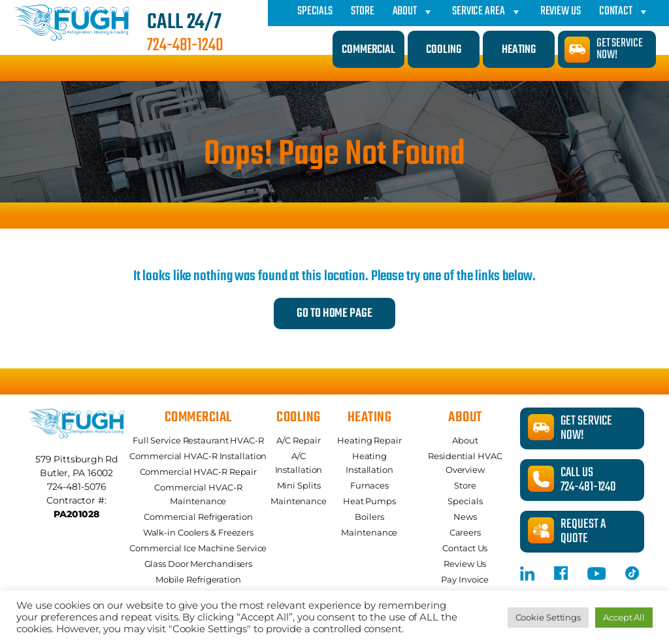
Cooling (443, 50)
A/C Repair (298, 440)
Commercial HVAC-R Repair (199, 472)
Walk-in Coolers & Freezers (198, 532)
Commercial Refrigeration (198, 517)
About (413, 11)
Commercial (368, 50)
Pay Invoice (465, 579)
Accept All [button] (624, 617)
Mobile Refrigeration (198, 579)
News (465, 517)
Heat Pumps (369, 501)
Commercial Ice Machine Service (198, 548)
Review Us (561, 11)
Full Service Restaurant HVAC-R (198, 440)
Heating (519, 50)
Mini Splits (299, 485)
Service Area (487, 11)
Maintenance (299, 501)
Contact (624, 11)
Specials (315, 11)
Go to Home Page (334, 314)
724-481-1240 (185, 46)
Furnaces (369, 485)
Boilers (369, 517)
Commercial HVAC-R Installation (198, 456)
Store (363, 11)
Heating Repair (369, 440)
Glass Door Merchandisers (199, 564)
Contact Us (465, 548)
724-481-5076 (77, 487)
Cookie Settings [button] (548, 617)
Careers (465, 532)
